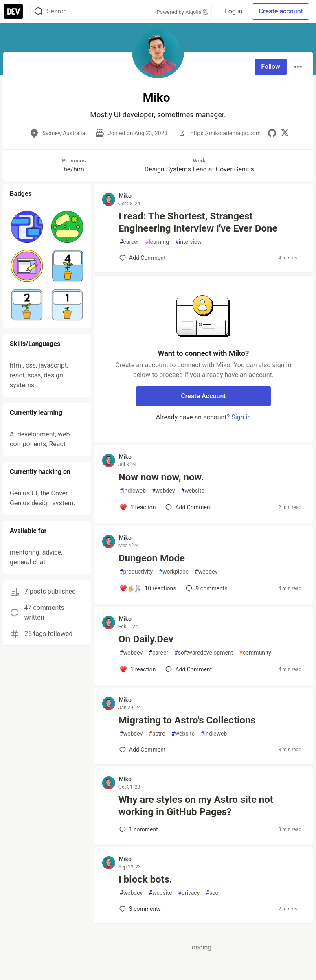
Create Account (203, 396)
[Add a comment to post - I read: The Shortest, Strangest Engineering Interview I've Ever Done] (143, 258)
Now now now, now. (161, 477)
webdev (163, 491)
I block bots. (145, 879)
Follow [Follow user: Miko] (271, 67)
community (255, 653)
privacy (189, 893)
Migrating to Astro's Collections (187, 720)
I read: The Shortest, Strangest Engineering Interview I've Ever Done (198, 222)
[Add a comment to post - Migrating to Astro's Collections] (143, 750)
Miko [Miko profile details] (125, 196)
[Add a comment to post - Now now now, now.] (138, 507)
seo (212, 893)
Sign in (241, 417)
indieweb (133, 491)
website (193, 491)
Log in (234, 11)
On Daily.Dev (146, 639)
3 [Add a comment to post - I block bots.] (139, 909)
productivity (136, 572)
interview (188, 242)
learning (157, 242)
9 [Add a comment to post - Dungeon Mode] (206, 588)
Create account (281, 11)
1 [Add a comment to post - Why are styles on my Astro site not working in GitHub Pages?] (138, 829)
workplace (174, 572)
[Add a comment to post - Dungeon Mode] (148, 588)
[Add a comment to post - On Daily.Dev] (138, 669)
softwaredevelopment (204, 653)
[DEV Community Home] (13, 11)
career (129, 242)
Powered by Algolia (183, 12)
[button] (27, 227)
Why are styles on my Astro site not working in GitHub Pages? (196, 806)
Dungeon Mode (152, 558)
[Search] (39, 12)
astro (157, 734)
